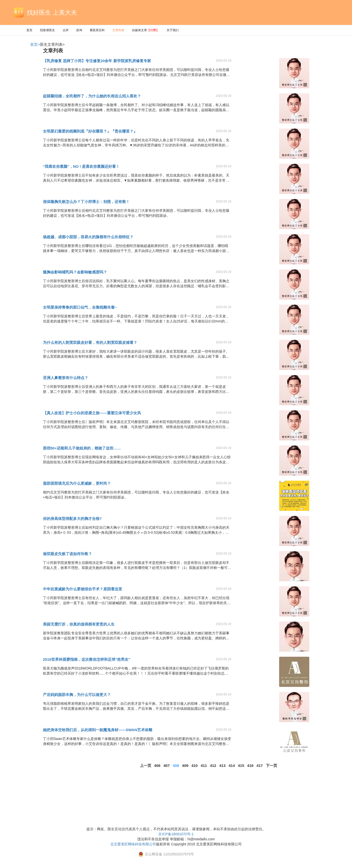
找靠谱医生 (47, 30)
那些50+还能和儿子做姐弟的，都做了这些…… (82, 448)
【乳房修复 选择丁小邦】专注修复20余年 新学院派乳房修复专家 (97, 61)
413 (222, 766)
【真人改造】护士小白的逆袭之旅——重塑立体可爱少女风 (92, 413)
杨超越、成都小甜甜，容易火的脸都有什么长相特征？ (88, 237)
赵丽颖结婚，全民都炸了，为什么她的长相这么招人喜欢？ (92, 96)
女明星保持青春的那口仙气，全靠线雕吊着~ (80, 307)
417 (260, 766)
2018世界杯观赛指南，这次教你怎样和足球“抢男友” (87, 659)
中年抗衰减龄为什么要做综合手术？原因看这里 (83, 589)
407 (167, 766)
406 (157, 766)
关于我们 (173, 30)
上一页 (146, 766)
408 (176, 766)
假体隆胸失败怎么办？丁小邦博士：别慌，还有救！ (86, 202)
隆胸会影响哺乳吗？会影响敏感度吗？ (75, 272)
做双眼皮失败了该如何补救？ (67, 554)
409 (185, 766)
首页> (35, 44)
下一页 (271, 766)
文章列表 (118, 30)
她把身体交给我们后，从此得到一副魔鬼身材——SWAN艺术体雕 (98, 730)
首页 (29, 30)
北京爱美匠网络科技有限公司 (133, 844)
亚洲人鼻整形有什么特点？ (66, 378)
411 (204, 766)
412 (213, 766)
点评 (66, 30)
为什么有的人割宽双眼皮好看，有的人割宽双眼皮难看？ (90, 342)
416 (250, 766)
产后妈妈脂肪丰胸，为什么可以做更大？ (77, 695)
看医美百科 (97, 30)
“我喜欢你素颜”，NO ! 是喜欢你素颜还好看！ (81, 166)
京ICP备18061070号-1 (176, 834)
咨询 (79, 30)
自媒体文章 (145, 30)
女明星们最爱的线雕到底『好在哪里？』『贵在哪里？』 (90, 131)
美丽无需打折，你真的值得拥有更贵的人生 (79, 624)
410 (195, 766)
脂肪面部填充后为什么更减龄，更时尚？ (77, 483)
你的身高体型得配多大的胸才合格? (72, 519)
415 (241, 766)
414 (232, 766)
